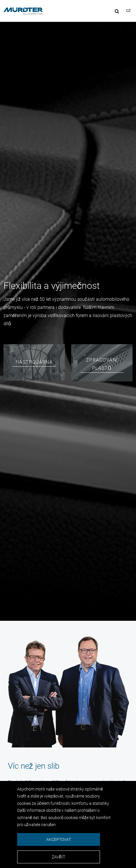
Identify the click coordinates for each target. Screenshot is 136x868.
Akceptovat (59, 839)
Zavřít (58, 857)
